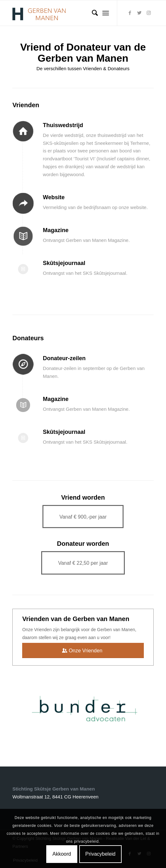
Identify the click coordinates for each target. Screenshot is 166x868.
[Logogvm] (69, 13)
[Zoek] (92, 13)
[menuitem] (92, 13)
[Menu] (106, 13)
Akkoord (62, 854)
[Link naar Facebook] (130, 13)
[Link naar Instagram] (149, 13)
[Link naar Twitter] (139, 13)
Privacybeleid (100, 854)
